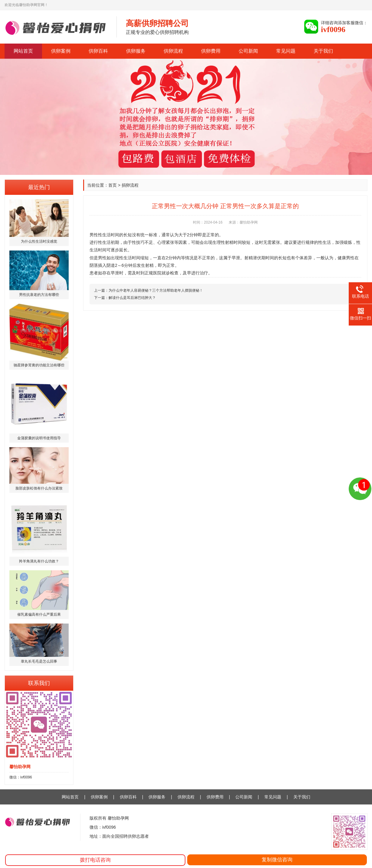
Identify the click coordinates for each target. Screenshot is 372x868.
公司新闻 (248, 51)
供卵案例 (61, 51)
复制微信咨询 (277, 860)
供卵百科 (98, 51)
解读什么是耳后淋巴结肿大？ (132, 298)
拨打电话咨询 (95, 860)
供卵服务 (136, 51)
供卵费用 (211, 51)
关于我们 (323, 51)
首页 (113, 185)
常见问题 (286, 51)
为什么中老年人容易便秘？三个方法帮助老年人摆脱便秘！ (156, 290)
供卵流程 (173, 51)
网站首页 (23, 51)
